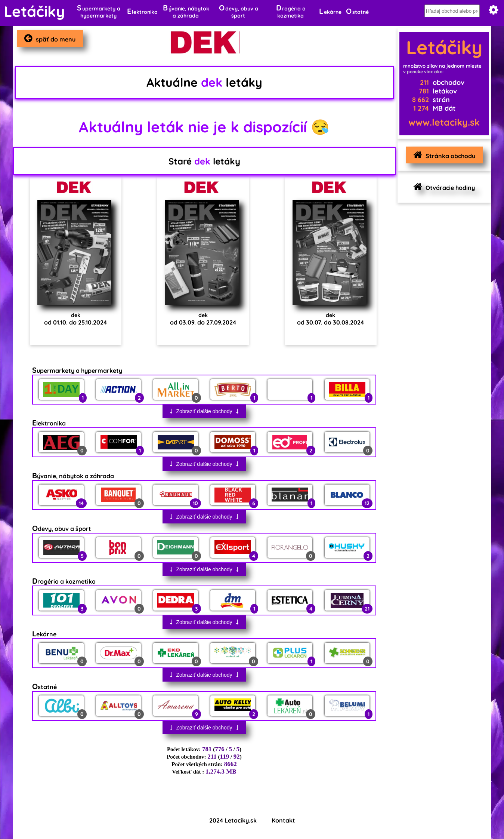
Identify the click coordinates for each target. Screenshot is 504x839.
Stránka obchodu (442, 155)
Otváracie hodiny (442, 187)
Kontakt (283, 820)
